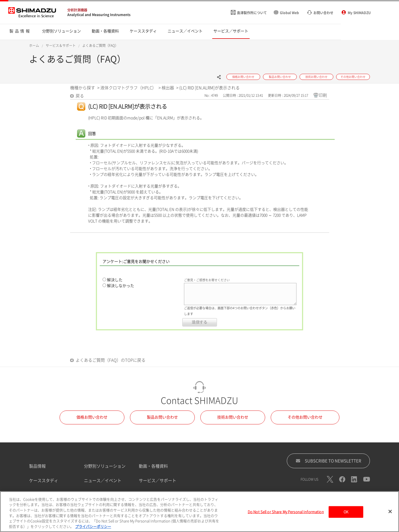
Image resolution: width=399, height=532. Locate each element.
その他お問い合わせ (305, 417)
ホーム (34, 45)
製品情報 (37, 466)
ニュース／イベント (103, 481)
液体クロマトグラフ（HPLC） (128, 88)
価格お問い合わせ (92, 417)
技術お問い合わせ (233, 417)
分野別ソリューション (105, 466)
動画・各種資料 (153, 466)
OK (346, 513)
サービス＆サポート (61, 45)
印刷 (323, 95)
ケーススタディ (44, 481)
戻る (80, 96)
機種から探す (83, 88)
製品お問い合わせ (162, 417)
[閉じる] (390, 513)
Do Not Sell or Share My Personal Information (286, 513)
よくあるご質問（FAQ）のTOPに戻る (111, 360)
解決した (115, 280)
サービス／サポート (158, 481)
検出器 (168, 88)
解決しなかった (121, 286)
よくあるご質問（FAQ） (100, 45)
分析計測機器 (77, 10)
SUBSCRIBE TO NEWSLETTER (328, 461)
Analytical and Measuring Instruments (99, 15)
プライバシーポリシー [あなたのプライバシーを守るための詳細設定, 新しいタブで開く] (93, 528)
